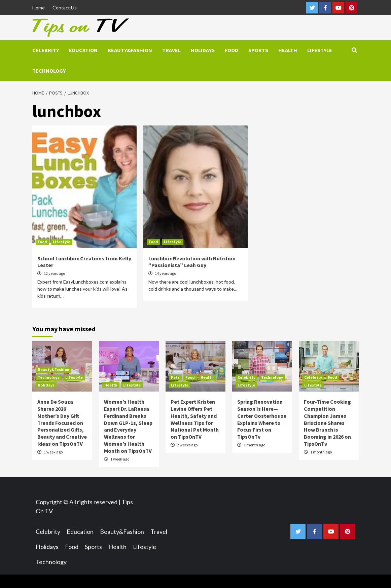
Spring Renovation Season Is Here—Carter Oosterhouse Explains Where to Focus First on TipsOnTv (262, 419)
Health (288, 50)
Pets (175, 377)
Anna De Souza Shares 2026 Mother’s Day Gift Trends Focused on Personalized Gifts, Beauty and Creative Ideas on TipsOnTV (62, 423)
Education (83, 50)
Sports (258, 50)
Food (232, 50)
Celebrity (46, 50)
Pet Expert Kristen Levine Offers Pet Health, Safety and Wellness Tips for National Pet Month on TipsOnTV (195, 419)
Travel (171, 50)
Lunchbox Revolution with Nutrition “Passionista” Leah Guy (192, 262)
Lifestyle (320, 50)
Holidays (203, 50)
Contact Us (65, 8)
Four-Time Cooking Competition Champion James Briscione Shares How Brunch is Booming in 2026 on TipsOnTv (327, 423)
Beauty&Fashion (130, 50)
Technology (49, 71)
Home (39, 8)
